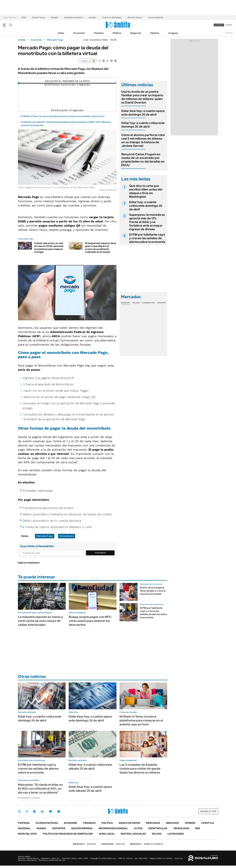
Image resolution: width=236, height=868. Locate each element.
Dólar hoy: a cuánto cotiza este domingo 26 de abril (143, 125)
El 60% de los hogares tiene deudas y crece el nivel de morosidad (153, 591)
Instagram (34, 811)
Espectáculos (158, 828)
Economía (79, 33)
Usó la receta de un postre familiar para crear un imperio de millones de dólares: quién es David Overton (142, 97)
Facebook (27, 811)
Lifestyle (208, 823)
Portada (24, 823)
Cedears (161, 303)
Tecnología (181, 828)
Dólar (24, 17)
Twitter (19, 811)
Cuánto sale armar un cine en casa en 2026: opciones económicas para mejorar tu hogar (49, 248)
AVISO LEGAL (107, 834)
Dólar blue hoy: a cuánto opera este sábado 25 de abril (90, 789)
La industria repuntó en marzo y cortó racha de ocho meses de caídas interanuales (40, 621)
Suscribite (100, 553)
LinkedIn (42, 811)
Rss (198, 828)
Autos (138, 828)
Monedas (126, 303)
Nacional (24, 828)
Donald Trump (38, 17)
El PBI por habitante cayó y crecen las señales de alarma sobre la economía (147, 238)
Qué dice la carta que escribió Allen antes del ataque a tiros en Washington (146, 191)
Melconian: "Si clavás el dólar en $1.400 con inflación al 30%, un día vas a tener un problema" (40, 789)
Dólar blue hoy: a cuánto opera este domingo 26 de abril (143, 113)
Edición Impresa (82, 828)
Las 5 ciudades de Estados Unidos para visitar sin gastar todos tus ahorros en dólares (140, 769)
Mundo (41, 828)
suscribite (219, 25)
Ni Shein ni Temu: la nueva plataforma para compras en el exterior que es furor (63, 116)
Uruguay (173, 33)
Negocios (136, 33)
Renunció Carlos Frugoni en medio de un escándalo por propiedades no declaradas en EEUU (143, 160)
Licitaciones (176, 834)
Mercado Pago (55, 40)
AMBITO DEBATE (147, 844)
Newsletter (229, 33)
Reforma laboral (135, 17)
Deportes (59, 828)
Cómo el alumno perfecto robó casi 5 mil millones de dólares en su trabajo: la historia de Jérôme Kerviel (143, 140)
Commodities (148, 303)
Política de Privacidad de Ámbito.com (68, 834)
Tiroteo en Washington (112, 17)
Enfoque (54, 17)
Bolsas (136, 303)
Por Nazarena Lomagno (29, 798)
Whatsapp (59, 811)
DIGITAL (85, 844)
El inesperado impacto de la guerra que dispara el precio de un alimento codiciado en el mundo (101, 248)
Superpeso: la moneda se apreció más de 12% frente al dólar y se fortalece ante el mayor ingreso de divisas (147, 222)
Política (117, 33)
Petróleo (92, 17)
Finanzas (99, 33)
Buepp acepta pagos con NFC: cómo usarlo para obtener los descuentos (90, 621)
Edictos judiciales (133, 834)
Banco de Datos (129, 823)
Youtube (50, 811)
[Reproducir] (67, 79)
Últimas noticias (47, 823)
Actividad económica (73, 17)
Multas (157, 834)
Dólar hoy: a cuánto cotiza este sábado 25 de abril (90, 767)
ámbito (22, 40)
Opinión (155, 33)
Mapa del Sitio (27, 834)
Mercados (153, 823)
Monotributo (67, 536)
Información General (113, 828)
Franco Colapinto (156, 17)
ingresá (229, 25)
